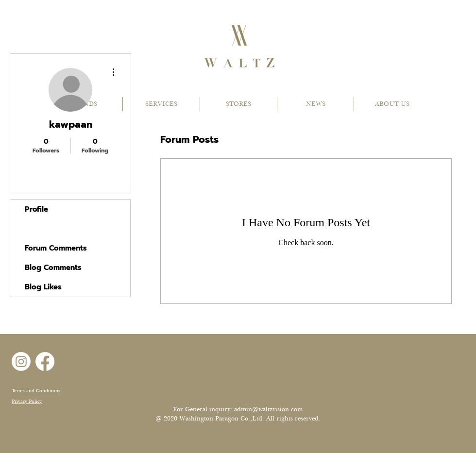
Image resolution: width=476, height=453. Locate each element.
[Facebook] (45, 361)
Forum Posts (47, 229)
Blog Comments (53, 268)
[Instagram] (21, 361)
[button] (161, 104)
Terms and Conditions (36, 391)
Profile (36, 209)
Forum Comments (56, 248)
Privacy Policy (27, 401)
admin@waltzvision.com (268, 409)
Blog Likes (43, 287)
